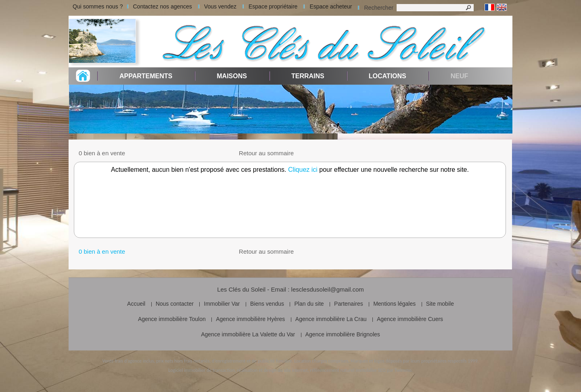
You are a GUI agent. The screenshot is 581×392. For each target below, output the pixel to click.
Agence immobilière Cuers (410, 319)
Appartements (146, 76)
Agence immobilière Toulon (172, 319)
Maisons (232, 76)
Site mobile (440, 304)
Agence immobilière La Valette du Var (248, 334)
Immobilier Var (222, 304)
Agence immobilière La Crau (331, 319)
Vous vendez (220, 6)
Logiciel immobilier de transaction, (202, 370)
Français (490, 7)
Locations (388, 76)
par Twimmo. (400, 370)
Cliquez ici (303, 170)
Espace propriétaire (273, 6)
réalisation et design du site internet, (273, 370)
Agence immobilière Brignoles (343, 334)
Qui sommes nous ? (98, 6)
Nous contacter (175, 304)
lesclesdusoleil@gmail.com (328, 289)
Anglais (502, 7)
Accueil (136, 304)
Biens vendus (267, 304)
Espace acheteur (331, 6)
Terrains (308, 76)
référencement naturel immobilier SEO (348, 370)
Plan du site (309, 304)
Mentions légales (394, 304)
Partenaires (349, 304)
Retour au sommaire (266, 153)
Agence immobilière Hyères (250, 319)
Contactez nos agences (163, 6)
